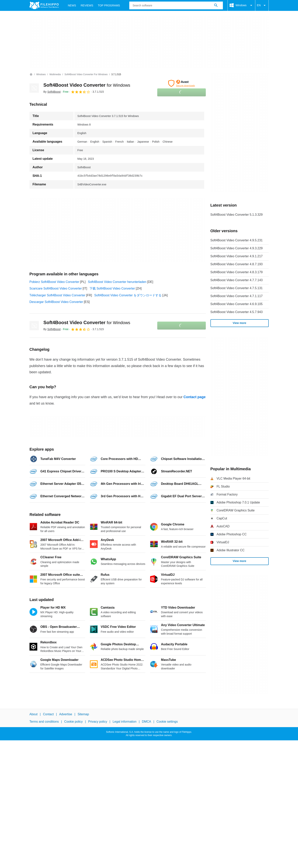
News (72, 5)
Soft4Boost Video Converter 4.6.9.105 (237, 304)
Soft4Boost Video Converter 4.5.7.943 (237, 312)
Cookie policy (73, 722)
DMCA (146, 722)
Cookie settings (167, 722)
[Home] (31, 74)
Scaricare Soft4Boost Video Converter (56, 288)
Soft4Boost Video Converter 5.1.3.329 (237, 215)
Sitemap (83, 714)
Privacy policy (98, 722)
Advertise (66, 714)
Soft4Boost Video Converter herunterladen (117, 282)
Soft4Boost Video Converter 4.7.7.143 (237, 280)
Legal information (125, 722)
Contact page (195, 397)
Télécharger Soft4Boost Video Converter (57, 295)
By (52, 92)
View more (240, 323)
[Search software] (216, 5)
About (34, 714)
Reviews (87, 5)
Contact (48, 714)
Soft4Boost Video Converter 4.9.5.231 (237, 240)
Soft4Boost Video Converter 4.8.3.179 (237, 272)
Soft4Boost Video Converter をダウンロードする (128, 295)
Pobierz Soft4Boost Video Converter (54, 282)
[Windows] (41, 75)
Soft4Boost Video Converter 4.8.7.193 (237, 264)
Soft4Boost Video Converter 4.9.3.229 (237, 248)
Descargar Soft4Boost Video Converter (56, 302)
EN (262, 5)
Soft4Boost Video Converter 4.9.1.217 (237, 256)
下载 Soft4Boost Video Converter (112, 288)
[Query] (176, 5)
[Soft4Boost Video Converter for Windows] (86, 75)
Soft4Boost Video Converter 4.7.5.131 (237, 288)
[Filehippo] (44, 5)
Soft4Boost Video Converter (87, 85)
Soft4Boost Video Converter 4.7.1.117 (237, 296)
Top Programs (109, 5)
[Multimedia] (55, 75)
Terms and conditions (44, 722)
